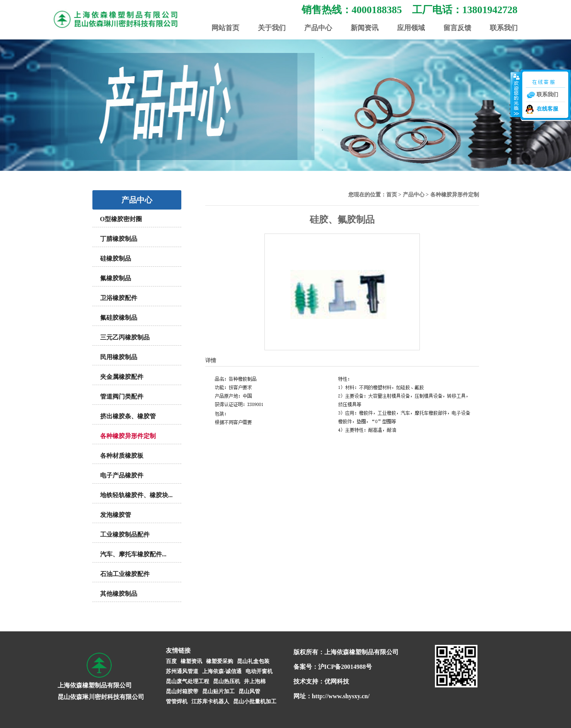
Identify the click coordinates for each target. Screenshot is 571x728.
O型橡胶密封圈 (121, 219)
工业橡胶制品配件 (125, 534)
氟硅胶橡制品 (119, 318)
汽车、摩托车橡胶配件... (133, 554)
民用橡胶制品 (119, 357)
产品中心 (318, 28)
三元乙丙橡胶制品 (125, 337)
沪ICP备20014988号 (345, 667)
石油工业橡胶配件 (125, 574)
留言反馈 (457, 28)
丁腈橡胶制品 (119, 239)
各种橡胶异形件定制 (128, 436)
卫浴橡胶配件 (119, 298)
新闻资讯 (365, 28)
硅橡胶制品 (116, 258)
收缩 (516, 94)
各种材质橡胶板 (122, 456)
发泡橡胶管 (116, 515)
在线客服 (547, 109)
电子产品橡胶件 (122, 475)
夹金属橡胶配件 (122, 377)
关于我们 (272, 28)
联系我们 (504, 28)
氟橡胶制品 (116, 278)
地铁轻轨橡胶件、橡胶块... (136, 495)
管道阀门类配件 (122, 396)
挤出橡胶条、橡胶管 (128, 416)
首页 (392, 195)
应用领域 (411, 28)
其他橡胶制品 (119, 594)
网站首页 (225, 28)
